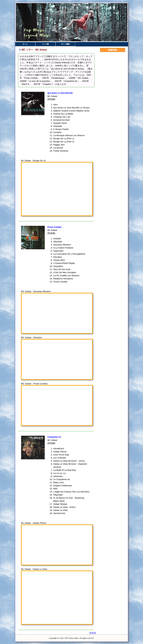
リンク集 (45, 44)
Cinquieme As (54, 437)
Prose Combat (54, 227)
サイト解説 (65, 44)
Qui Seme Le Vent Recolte (60, 93)
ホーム (25, 44)
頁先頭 (93, 633)
